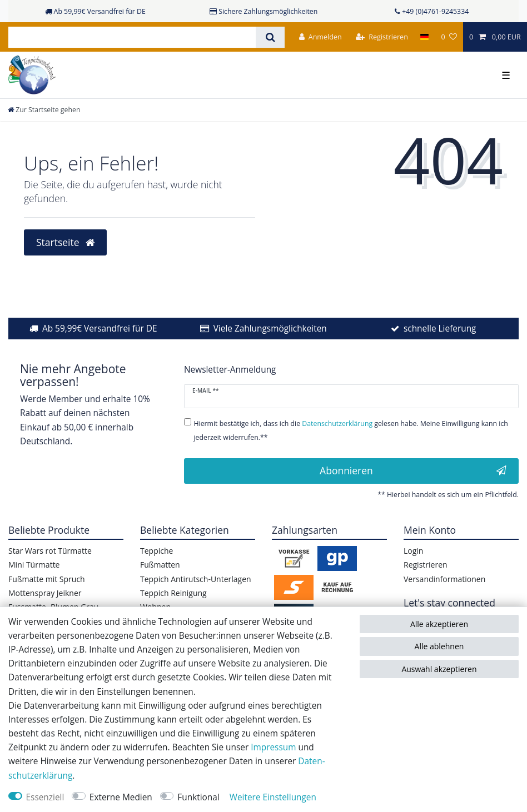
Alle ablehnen (439, 646)
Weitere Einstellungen (273, 797)
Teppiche (156, 551)
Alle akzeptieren (439, 624)
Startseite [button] (65, 242)
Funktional (198, 797)
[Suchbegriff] (132, 37)
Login (413, 551)
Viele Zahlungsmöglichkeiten (270, 329)
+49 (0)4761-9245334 (435, 11)
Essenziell (45, 797)
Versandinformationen (444, 579)
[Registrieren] (382, 37)
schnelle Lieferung (440, 329)
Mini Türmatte (34, 565)
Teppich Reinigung (173, 593)
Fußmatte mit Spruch (47, 579)
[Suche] (270, 37)
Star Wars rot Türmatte (50, 551)
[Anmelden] (320, 37)
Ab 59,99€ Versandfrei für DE (100, 329)
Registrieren (426, 565)
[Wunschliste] (449, 37)
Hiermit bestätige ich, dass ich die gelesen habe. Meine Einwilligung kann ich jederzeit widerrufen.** (350, 430)
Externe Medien (121, 797)
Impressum (273, 747)
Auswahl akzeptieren (439, 669)
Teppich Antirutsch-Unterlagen (196, 579)
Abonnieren (413, 470)
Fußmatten (160, 565)
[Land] (424, 37)
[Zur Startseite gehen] (44, 110)
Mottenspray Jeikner (45, 593)
